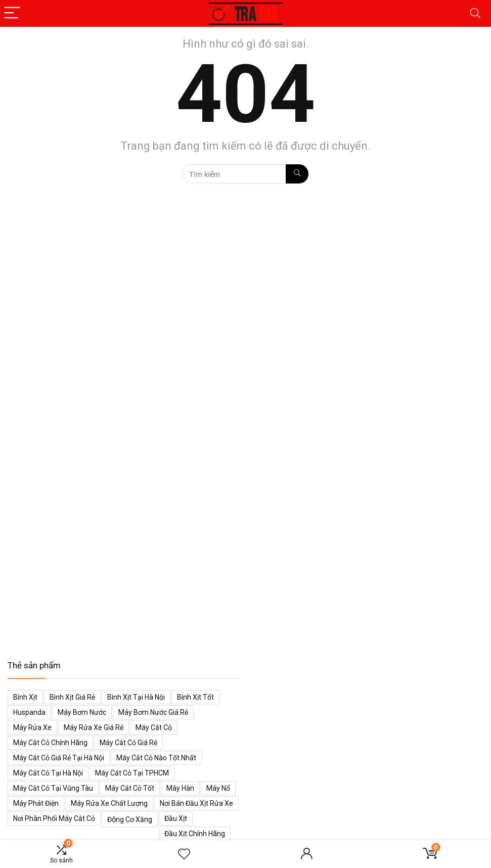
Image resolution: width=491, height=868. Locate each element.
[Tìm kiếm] (297, 174)
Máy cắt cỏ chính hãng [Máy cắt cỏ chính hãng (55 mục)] (50, 743)
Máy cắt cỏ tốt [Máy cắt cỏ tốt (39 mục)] (130, 788)
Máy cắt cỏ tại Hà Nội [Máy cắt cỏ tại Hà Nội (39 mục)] (48, 773)
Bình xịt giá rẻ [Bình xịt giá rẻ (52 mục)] (72, 697)
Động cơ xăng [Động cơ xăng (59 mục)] (130, 819)
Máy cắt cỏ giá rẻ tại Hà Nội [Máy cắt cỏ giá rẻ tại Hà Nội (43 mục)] (59, 758)
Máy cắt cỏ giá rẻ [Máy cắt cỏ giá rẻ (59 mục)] (128, 743)
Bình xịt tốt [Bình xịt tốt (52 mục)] (195, 697)
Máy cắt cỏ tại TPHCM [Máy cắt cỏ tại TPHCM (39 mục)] (132, 773)
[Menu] (12, 13)
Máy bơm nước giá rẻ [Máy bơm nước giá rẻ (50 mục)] (153, 712)
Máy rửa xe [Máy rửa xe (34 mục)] (32, 727)
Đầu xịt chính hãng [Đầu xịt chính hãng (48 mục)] (195, 834)
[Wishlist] (184, 854)
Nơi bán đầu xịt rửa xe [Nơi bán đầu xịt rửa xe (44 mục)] (196, 803)
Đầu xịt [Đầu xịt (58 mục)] (176, 818)
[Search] (475, 13)
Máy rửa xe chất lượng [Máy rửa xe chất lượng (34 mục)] (109, 803)
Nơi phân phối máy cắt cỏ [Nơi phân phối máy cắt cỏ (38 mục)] (54, 818)
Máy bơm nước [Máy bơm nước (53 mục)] (82, 712)
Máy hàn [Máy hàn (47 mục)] (180, 788)
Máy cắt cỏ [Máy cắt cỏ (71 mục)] (154, 727)
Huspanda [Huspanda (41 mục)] (29, 712)
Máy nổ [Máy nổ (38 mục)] (218, 788)
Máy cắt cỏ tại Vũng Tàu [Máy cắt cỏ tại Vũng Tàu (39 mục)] (53, 788)
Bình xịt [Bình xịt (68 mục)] (25, 697)
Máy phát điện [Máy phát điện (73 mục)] (36, 803)
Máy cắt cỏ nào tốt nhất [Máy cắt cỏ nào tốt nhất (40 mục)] (156, 758)
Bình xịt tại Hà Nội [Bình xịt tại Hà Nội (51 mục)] (136, 697)
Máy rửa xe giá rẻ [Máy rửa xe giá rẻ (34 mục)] (94, 727)
